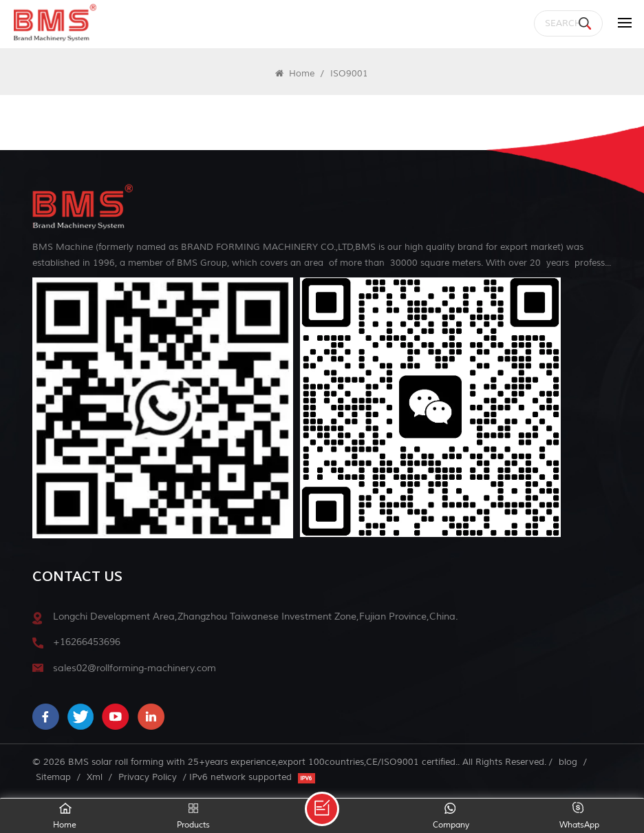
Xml (95, 777)
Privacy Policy (148, 777)
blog (568, 762)
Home (295, 73)
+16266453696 (87, 642)
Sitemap (53, 777)
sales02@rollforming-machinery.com (135, 668)
